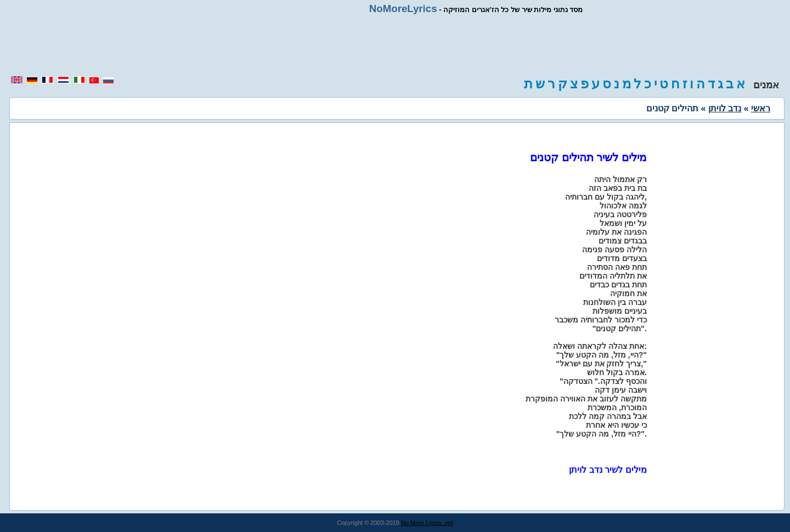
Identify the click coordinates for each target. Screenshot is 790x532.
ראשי (761, 108)
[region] (395, 45)
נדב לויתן (725, 108)
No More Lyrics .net (427, 523)
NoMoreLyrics (403, 9)
